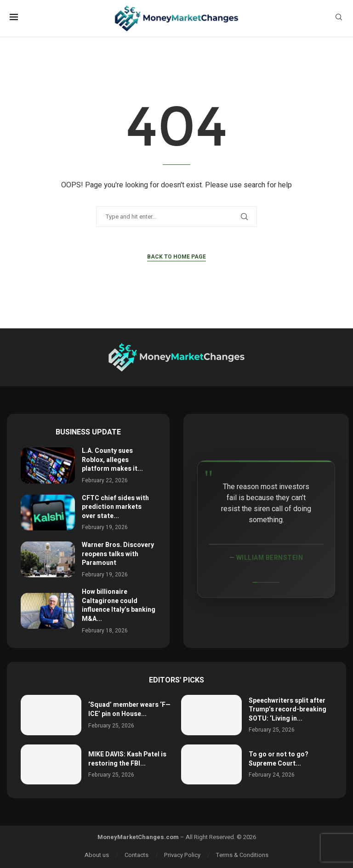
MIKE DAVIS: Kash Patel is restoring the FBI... (127, 759)
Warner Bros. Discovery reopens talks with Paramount (118, 554)
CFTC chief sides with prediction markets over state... (115, 507)
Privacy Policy (182, 855)
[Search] (339, 19)
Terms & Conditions (242, 855)
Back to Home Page (176, 257)
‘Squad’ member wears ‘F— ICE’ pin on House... (129, 709)
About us (97, 855)
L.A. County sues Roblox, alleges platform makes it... (112, 460)
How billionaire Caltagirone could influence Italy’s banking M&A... (119, 605)
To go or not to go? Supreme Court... (279, 759)
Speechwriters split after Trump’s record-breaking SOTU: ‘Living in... (288, 710)
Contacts (137, 855)
